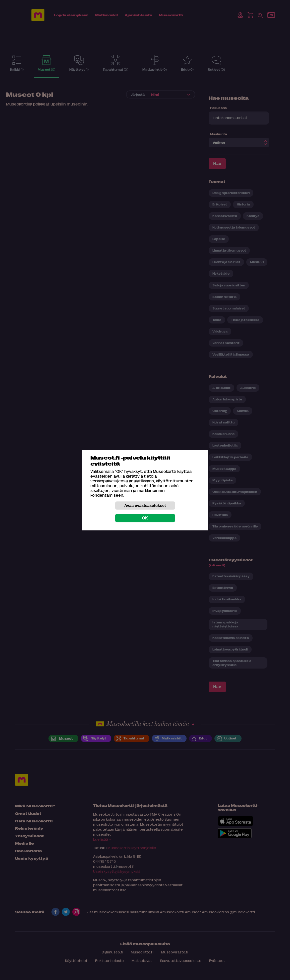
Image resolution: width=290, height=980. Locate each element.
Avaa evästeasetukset (145, 505)
